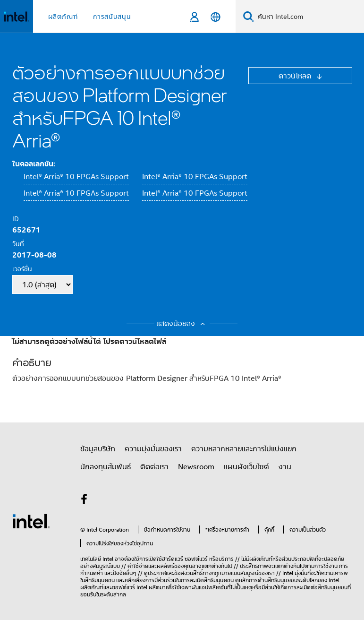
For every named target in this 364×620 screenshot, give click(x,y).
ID (16, 219)
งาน (285, 466)
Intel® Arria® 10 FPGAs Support (76, 177)
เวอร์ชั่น (22, 269)
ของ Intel (329, 580)
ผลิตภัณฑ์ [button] (63, 16)
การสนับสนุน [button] (112, 16)
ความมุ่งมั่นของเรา (153, 448)
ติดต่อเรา (154, 466)
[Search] (249, 16)
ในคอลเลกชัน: (34, 164)
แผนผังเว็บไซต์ (246, 466)
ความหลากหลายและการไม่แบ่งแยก (244, 448)
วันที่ (18, 244)
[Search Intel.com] (309, 17)
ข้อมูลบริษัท (98, 448)
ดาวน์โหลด (296, 76)
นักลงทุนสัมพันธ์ (106, 466)
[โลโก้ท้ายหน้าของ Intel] (31, 520)
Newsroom (196, 466)
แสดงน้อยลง (182, 323)
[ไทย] (216, 17)
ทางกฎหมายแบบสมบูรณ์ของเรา (239, 573)
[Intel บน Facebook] (85, 500)
